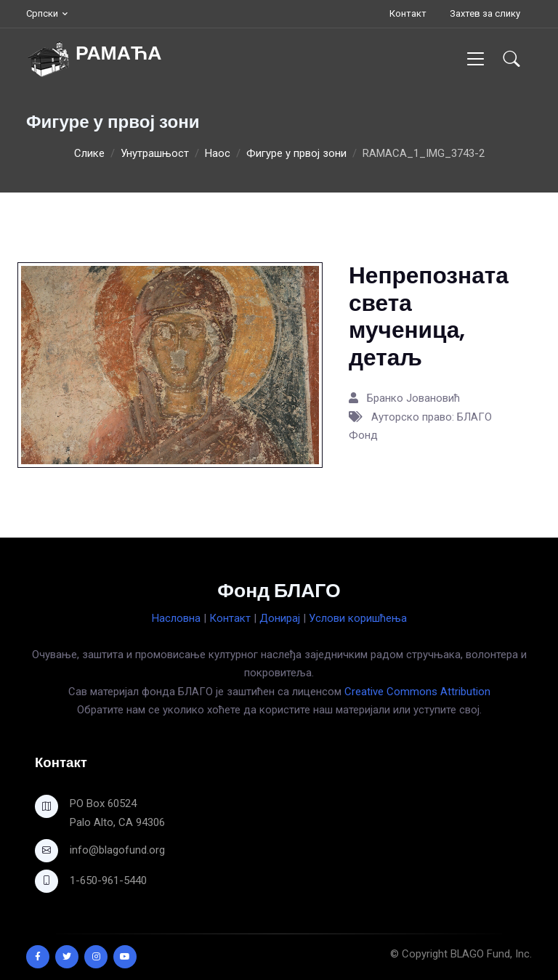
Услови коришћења (358, 618)
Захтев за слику (485, 13)
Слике (89, 153)
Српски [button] (42, 13)
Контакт (408, 13)
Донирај (280, 618)
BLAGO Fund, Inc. (491, 954)
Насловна (176, 618)
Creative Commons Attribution (417, 692)
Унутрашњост (155, 153)
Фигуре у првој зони (296, 153)
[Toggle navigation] (476, 58)
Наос (218, 153)
